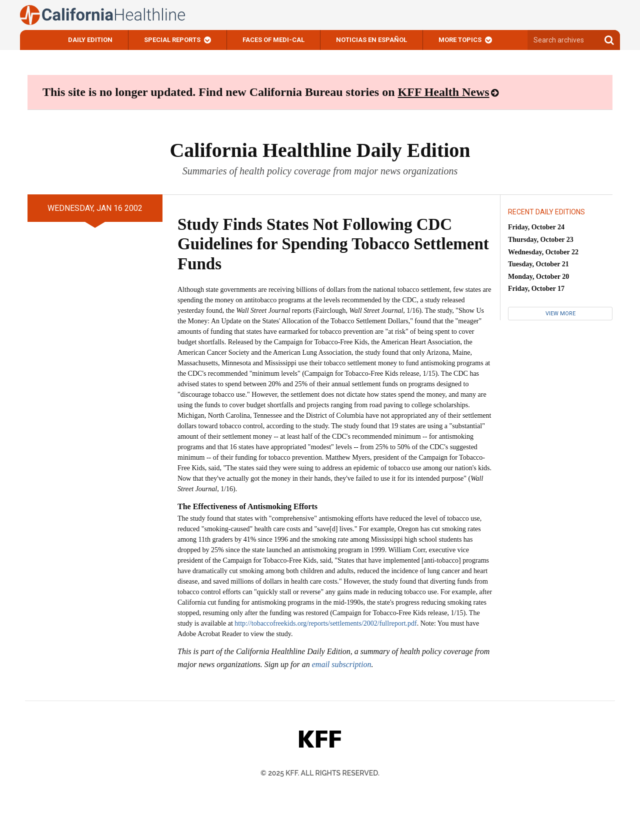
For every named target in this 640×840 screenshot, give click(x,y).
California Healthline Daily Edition (320, 150)
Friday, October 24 (536, 227)
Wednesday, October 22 (543, 252)
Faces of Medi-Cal (273, 40)
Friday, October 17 (536, 289)
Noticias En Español (371, 40)
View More (560, 314)
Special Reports (172, 40)
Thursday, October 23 (541, 240)
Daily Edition (90, 40)
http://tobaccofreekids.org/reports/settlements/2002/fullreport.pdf (325, 623)
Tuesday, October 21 (538, 264)
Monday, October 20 (538, 277)
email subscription (342, 664)
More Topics (460, 40)
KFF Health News (444, 92)
